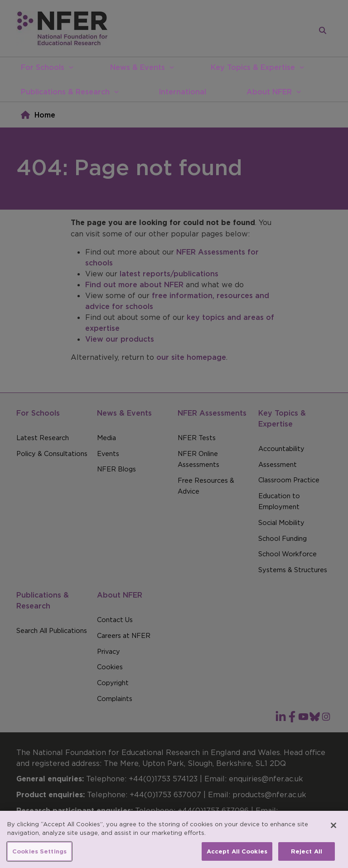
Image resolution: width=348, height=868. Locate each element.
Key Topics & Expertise (253, 67)
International (182, 92)
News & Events (138, 67)
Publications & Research (65, 92)
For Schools (43, 67)
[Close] (333, 835)
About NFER (269, 92)
